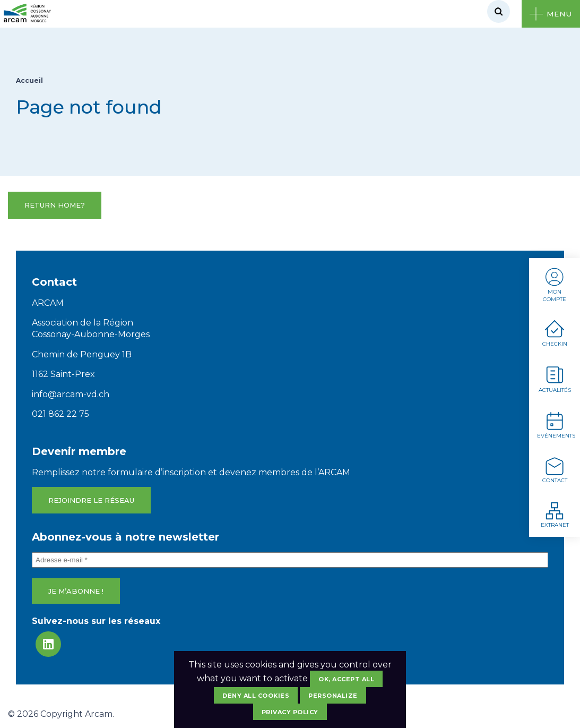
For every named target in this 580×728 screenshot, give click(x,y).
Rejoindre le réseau (91, 500)
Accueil (29, 80)
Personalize (333, 696)
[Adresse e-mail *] (290, 560)
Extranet (555, 514)
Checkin (555, 333)
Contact (555, 470)
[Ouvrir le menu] (551, 14)
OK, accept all (346, 679)
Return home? (55, 205)
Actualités (555, 379)
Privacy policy (290, 712)
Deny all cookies (256, 696)
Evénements (556, 425)
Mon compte (555, 284)
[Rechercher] (499, 11)
